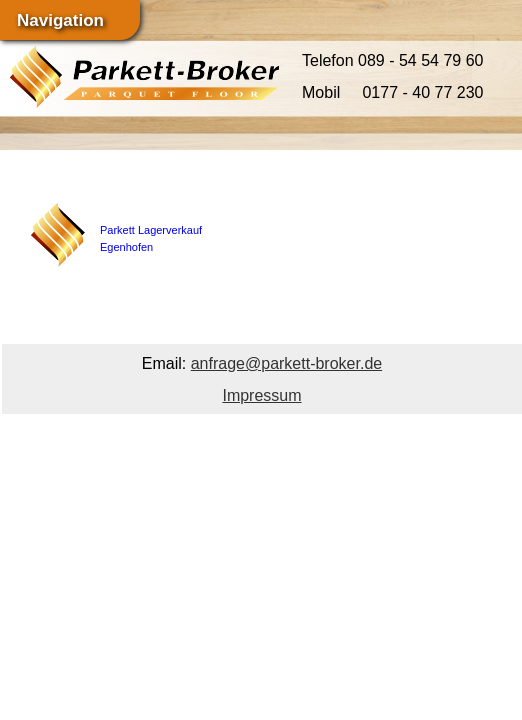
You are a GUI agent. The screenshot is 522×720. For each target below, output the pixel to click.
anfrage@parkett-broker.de (286, 363)
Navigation (60, 20)
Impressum (261, 395)
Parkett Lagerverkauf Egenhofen (151, 223)
